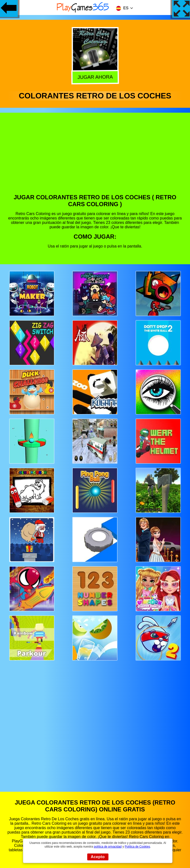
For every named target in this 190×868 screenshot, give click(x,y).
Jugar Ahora (95, 77)
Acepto (98, 857)
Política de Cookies (137, 847)
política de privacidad (108, 847)
